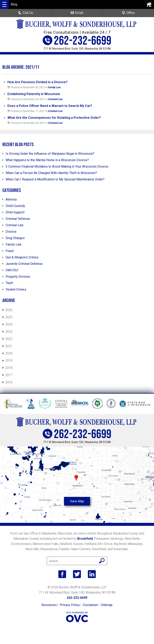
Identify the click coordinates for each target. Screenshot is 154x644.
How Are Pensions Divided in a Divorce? (37, 82)
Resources (49, 605)
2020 (7, 353)
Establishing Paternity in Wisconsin (34, 94)
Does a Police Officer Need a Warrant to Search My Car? (50, 106)
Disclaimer (90, 605)
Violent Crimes (16, 289)
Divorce (11, 232)
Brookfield (85, 539)
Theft (9, 283)
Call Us (26, 13)
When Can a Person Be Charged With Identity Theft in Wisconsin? (51, 173)
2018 (7, 368)
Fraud (10, 251)
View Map (77, 501)
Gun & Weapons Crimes (22, 257)
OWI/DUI (12, 270)
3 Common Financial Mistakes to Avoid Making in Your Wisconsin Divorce (57, 166)
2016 (7, 382)
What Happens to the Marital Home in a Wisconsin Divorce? (47, 160)
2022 (7, 339)
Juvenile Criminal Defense (24, 264)
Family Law (54, 87)
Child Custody (15, 206)
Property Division (18, 277)
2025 (7, 317)
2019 (7, 361)
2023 (7, 332)
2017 (7, 375)
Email (77, 13)
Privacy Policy (70, 605)
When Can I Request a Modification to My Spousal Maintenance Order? (55, 179)
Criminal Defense (18, 219)
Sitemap (107, 605)
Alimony (11, 199)
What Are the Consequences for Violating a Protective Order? (54, 118)
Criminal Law (55, 99)
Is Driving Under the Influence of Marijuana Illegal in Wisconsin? (50, 154)
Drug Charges (15, 238)
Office (128, 13)
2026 (7, 310)
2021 (7, 346)
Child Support (15, 212)
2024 (7, 324)
